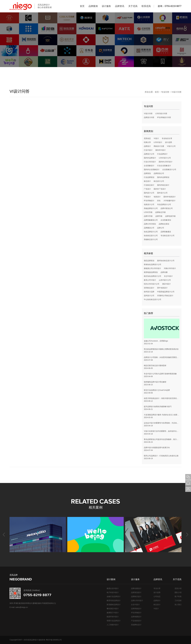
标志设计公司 (159, 181)
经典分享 (147, 142)
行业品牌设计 (162, 154)
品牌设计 (147, 146)
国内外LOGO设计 (166, 162)
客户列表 (178, 597)
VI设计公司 (171, 146)
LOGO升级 (148, 212)
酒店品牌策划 (149, 261)
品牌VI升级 (148, 216)
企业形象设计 (149, 166)
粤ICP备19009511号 (54, 640)
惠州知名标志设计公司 (166, 261)
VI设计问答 (177, 92)
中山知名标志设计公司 (153, 299)
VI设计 (156, 138)
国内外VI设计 (161, 150)
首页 (157, 92)
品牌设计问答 (149, 117)
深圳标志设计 (149, 288)
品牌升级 (159, 216)
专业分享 (157, 588)
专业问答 (165, 92)
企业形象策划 (166, 220)
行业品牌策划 (149, 177)
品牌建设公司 (149, 228)
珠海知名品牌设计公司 (153, 265)
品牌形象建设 (166, 232)
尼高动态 (147, 138)
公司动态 (157, 597)
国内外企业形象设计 (152, 170)
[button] (187, 535)
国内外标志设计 (163, 185)
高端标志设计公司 (151, 239)
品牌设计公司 (149, 154)
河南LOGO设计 (170, 268)
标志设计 (147, 181)
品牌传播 (164, 272)
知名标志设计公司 (151, 236)
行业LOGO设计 (150, 162)
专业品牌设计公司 (164, 204)
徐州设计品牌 (149, 292)
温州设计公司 (149, 296)
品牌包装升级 (170, 216)
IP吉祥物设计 (149, 201)
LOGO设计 (158, 142)
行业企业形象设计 (164, 166)
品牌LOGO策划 (150, 224)
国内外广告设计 (160, 189)
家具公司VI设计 (150, 280)
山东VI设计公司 (165, 280)
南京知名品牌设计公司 (153, 276)
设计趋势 (169, 142)
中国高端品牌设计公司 (166, 292)
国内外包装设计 (170, 197)
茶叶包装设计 (162, 288)
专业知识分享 (167, 138)
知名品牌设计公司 (151, 232)
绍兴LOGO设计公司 (152, 284)
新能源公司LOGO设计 (152, 268)
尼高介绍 (178, 588)
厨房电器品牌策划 (151, 272)
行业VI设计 (148, 150)
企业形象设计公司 (169, 170)
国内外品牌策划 (163, 177)
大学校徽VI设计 (169, 201)
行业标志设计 (149, 185)
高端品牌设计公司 (151, 208)
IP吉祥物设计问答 (164, 117)
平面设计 (147, 197)
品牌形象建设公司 (151, 220)
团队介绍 (178, 592)
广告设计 (147, 189)
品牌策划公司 (159, 173)
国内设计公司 (149, 193)
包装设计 (157, 197)
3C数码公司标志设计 (165, 296)
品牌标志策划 (164, 224)
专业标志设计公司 (168, 236)
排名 (159, 201)
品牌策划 (147, 173)
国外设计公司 (162, 193)
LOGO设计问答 (161, 114)
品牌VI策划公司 (167, 208)
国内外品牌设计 (150, 158)
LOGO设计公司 (165, 158)
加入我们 (178, 605)
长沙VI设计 (168, 276)
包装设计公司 (149, 204)
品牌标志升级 (160, 212)
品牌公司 (161, 228)
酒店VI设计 (166, 284)
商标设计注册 (159, 146)
